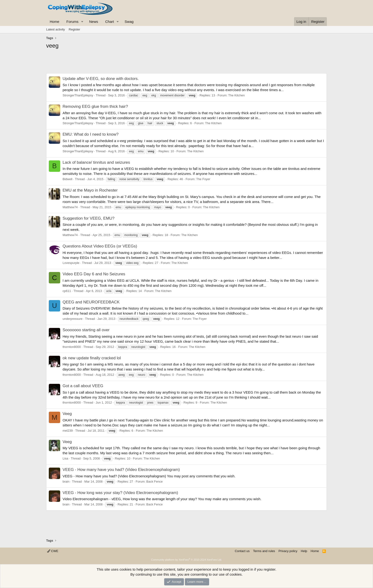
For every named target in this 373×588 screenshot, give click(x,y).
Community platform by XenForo (186, 560)
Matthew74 (70, 207)
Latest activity (56, 29)
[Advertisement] (186, 63)
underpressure (73, 319)
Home (54, 22)
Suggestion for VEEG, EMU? (88, 218)
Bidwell (67, 179)
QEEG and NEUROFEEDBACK (91, 302)
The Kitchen (236, 95)
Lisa (65, 458)
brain (66, 482)
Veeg (67, 414)
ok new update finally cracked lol (92, 358)
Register (74, 29)
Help (304, 551)
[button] (82, 22)
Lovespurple (71, 263)
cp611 (67, 291)
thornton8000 (72, 347)
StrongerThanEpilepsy (78, 95)
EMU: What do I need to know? (91, 134)
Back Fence (155, 482)
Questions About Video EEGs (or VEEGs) (100, 246)
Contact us (242, 551)
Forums (72, 22)
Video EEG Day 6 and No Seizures (94, 274)
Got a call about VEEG (83, 386)
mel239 (68, 431)
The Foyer (203, 179)
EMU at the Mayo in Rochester (90, 190)
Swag (129, 22)
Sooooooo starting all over (86, 330)
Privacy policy (288, 551)
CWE (53, 551)
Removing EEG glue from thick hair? (95, 106)
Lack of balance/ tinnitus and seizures (96, 162)
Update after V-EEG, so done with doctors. (101, 79)
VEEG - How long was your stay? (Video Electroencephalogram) (120, 493)
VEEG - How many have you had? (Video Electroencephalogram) (121, 470)
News (94, 22)
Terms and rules (264, 551)
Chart (110, 22)
